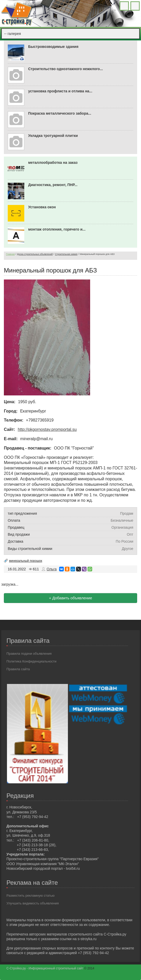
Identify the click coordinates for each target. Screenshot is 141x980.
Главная (10, 254)
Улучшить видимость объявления (33, 903)
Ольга (52, 569)
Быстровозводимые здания (53, 47)
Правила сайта (18, 669)
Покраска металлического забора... (60, 113)
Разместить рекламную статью (30, 896)
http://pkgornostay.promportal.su (47, 429)
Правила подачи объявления (29, 654)
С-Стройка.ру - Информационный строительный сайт (45, 968)
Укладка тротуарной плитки (53, 136)
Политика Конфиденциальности (32, 661)
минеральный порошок (26, 561)
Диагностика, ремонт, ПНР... (53, 185)
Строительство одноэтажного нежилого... (65, 69)
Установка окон (42, 207)
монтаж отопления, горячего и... (57, 229)
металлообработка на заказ (53, 163)
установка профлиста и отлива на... (60, 91)
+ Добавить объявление (70, 598)
